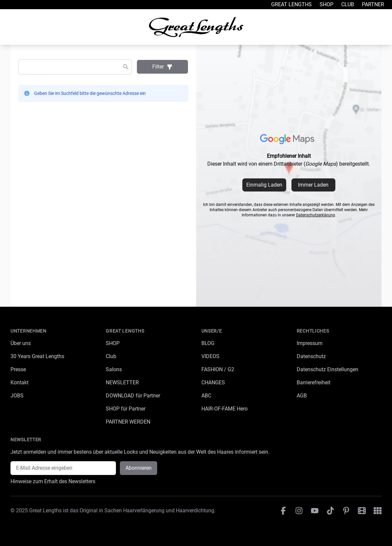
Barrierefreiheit (314, 382)
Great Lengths (291, 4)
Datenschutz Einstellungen (327, 369)
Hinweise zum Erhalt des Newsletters (53, 481)
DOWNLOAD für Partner (133, 396)
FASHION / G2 (218, 369)
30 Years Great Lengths (37, 356)
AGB (302, 396)
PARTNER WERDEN (128, 422)
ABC (206, 396)
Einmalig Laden (264, 185)
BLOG (208, 343)
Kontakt (19, 382)
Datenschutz (311, 356)
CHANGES (213, 382)
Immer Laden (313, 185)
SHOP (113, 343)
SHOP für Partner (126, 409)
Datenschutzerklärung (316, 215)
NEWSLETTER (122, 382)
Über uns (21, 343)
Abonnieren (139, 468)
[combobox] (75, 67)
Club (348, 4)
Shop (327, 4)
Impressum (310, 343)
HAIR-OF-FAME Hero (224, 409)
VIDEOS (210, 356)
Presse (18, 369)
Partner (373, 4)
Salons (114, 369)
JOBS (17, 396)
